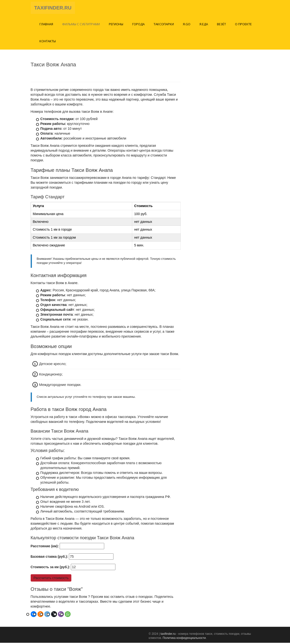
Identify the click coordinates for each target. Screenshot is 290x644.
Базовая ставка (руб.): (49, 558)
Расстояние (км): (45, 548)
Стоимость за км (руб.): (50, 568)
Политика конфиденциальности (184, 639)
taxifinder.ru (168, 635)
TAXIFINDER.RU (53, 9)
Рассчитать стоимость (51, 579)
